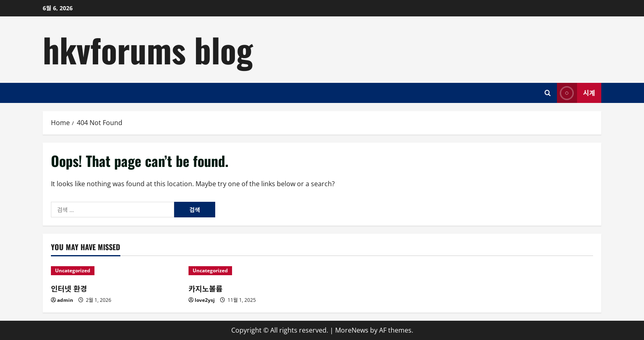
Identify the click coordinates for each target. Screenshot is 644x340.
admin (65, 300)
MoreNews (352, 330)
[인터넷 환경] (116, 271)
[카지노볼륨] (253, 271)
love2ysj (205, 300)
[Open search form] (548, 93)
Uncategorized (73, 270)
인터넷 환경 (69, 288)
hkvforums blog (148, 49)
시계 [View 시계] (576, 93)
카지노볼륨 (206, 288)
